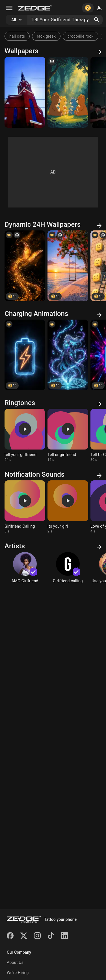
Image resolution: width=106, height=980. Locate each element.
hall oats (17, 36)
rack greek (46, 36)
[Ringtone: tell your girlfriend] (25, 435)
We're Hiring (18, 973)
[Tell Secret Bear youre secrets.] (68, 92)
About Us (15, 962)
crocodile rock (80, 36)
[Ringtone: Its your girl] (68, 507)
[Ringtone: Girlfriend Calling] (25, 507)
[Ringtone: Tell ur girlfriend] (68, 435)
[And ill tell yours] (25, 92)
